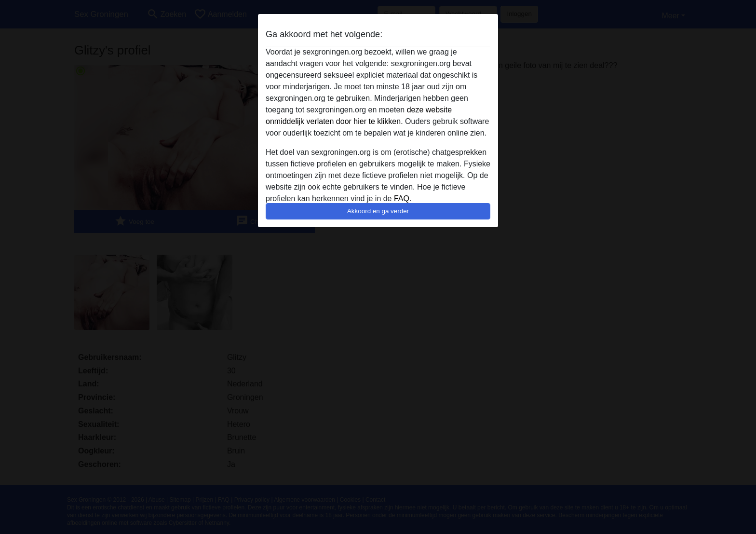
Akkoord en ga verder (378, 211)
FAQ (402, 199)
